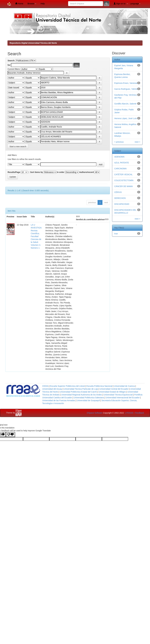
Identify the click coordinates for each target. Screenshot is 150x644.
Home (19, 4)
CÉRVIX (118, 192)
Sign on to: (121, 4)
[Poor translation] (10, 435)
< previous (119, 142)
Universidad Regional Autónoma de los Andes (81, 395)
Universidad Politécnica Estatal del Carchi (78, 392)
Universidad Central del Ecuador (114, 389)
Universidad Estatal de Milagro (112, 392)
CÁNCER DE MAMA (124, 186)
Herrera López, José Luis (126, 118)
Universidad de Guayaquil (88, 400)
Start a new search (18, 147)
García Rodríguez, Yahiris (126, 89)
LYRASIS (129, 413)
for (9, 65)
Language (135, 4)
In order (61, 172)
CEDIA (45, 386)
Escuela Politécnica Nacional (99, 386)
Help (43, 4)
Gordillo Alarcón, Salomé (125, 104)
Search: (11, 61)
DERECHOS (120, 198)
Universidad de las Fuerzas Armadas (59, 400)
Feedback (140, 413)
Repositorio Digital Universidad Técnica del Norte (33, 43)
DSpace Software (95, 413)
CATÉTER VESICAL (123, 174)
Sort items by (37, 172)
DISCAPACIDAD (122, 204)
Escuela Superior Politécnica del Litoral (67, 386)
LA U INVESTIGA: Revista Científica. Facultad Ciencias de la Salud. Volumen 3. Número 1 (36, 236)
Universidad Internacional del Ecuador (123, 398)
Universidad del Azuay (52, 389)
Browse (32, 4)
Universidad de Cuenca (124, 386)
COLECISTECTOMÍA (124, 180)
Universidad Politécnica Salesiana (89, 398)
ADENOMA (119, 157)
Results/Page (14, 172)
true (116, 234)
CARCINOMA (121, 169)
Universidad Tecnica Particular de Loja (81, 389)
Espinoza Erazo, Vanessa (126, 83)
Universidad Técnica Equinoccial (118, 395)
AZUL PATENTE (122, 163)
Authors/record (86, 172)
